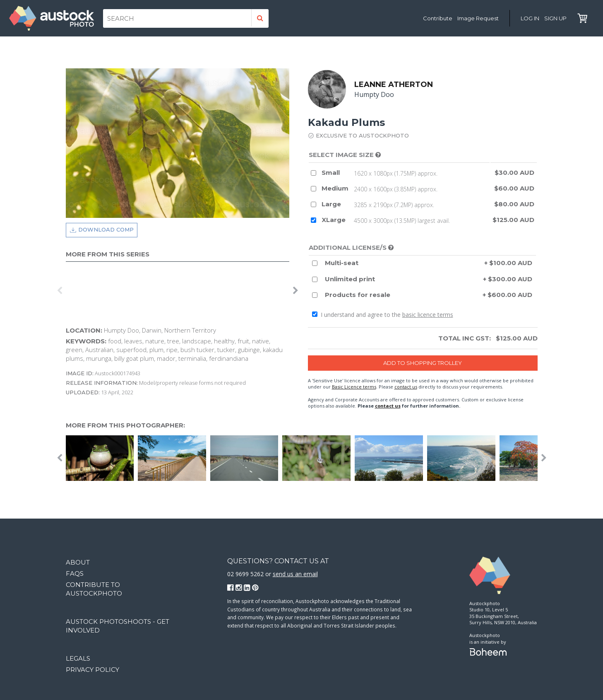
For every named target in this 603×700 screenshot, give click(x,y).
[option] (68, 291)
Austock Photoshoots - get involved (118, 626)
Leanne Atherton (394, 84)
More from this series (108, 254)
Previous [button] (60, 291)
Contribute (438, 18)
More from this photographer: (125, 426)
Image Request (478, 18)
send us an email (295, 574)
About (78, 562)
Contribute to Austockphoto (94, 589)
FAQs (75, 573)
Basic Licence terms (354, 387)
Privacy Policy (92, 670)
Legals (78, 658)
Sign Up (555, 18)
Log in (530, 18)
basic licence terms (428, 315)
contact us (406, 387)
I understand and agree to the (383, 315)
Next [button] (295, 291)
